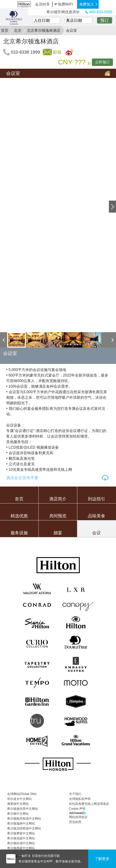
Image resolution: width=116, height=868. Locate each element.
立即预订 (102, 62)
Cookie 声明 (77, 809)
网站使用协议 (78, 817)
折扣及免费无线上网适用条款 (89, 804)
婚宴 (58, 533)
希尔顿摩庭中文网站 (21, 833)
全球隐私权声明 (80, 799)
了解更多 (102, 859)
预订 (105, 20)
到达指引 (97, 499)
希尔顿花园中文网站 (21, 838)
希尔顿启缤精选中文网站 (24, 828)
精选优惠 (19, 516)
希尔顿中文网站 (18, 814)
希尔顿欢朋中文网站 (21, 843)
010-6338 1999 (25, 52)
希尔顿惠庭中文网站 (21, 848)
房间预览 (58, 516)
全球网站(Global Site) (22, 794)
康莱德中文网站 (18, 804)
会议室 (13, 73)
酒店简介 (58, 499)
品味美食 (97, 516)
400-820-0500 (99, 12)
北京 (18, 31)
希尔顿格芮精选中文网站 (24, 819)
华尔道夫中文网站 (19, 799)
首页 (5, 31)
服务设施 (19, 533)
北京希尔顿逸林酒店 (44, 31)
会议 (97, 533)
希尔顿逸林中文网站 (21, 823)
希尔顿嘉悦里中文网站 (23, 809)
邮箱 (57, 52)
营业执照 (75, 822)
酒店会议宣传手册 (22, 478)
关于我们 (75, 794)
